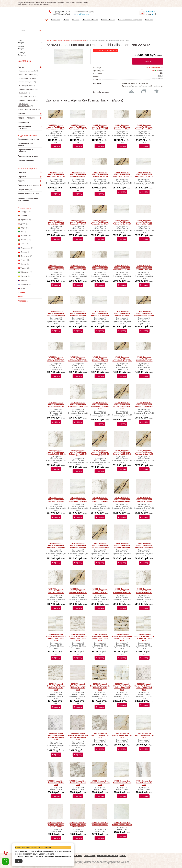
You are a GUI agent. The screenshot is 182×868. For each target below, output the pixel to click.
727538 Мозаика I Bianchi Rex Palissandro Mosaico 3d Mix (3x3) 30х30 (144, 687)
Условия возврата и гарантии (130, 20)
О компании (55, 20)
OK (19, 861)
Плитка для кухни (26, 82)
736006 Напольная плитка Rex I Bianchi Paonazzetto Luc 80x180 (56, 127)
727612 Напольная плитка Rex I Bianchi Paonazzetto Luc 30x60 (78, 268)
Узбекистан (25, 272)
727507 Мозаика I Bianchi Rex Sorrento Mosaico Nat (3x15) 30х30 (78, 687)
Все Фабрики (25, 61)
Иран (22, 232)
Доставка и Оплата (90, 20)
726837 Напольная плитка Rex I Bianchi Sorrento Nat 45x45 (100, 591)
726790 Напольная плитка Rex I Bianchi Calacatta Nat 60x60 (78, 545)
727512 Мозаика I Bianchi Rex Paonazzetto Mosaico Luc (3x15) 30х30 (122, 637)
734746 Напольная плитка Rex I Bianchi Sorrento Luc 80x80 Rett (144, 405)
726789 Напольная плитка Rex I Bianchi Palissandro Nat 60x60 (56, 545)
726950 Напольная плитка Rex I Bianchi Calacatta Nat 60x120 (56, 268)
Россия (23, 260)
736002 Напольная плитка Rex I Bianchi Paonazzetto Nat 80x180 (144, 127)
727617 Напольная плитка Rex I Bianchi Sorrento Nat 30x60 (122, 313)
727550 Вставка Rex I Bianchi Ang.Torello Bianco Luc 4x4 (56, 825)
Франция (24, 280)
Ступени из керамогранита (24, 105)
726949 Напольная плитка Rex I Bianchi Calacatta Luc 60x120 (78, 222)
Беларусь (24, 212)
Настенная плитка (32, 34)
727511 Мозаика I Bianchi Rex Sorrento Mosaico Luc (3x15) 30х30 (100, 637)
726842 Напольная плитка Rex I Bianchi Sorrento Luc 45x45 (122, 545)
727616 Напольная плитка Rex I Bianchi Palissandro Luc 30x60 (122, 268)
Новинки (76, 20)
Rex (153, 70)
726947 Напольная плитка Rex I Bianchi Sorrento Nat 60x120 (144, 222)
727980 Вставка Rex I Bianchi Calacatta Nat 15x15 (78, 783)
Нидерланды (25, 248)
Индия (23, 228)
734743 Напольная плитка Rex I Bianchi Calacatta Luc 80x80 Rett (78, 405)
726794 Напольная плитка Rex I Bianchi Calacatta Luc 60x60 (100, 500)
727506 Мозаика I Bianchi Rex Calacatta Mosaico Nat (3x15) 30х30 (56, 687)
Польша (24, 252)
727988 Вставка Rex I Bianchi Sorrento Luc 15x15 (56, 783)
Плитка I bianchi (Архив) (79, 41)
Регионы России (108, 20)
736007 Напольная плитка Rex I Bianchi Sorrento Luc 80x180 (100, 127)
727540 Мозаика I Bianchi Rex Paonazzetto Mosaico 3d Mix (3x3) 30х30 (78, 736)
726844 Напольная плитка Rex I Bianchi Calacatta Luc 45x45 (56, 591)
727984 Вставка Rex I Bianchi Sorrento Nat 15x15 (144, 783)
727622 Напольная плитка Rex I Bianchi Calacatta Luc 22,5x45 (56, 359)
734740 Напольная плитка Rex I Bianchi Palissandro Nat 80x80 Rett (78, 453)
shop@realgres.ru (81, 14)
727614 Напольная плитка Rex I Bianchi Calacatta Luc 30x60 (100, 268)
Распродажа (23, 301)
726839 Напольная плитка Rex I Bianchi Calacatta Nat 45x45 (144, 591)
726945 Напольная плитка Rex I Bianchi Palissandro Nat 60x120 (122, 222)
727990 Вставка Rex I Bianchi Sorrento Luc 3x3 (100, 825)
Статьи (66, 20)
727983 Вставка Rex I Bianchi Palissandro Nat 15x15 (122, 783)
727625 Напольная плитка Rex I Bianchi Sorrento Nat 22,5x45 (56, 405)
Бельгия (24, 216)
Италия (23, 240)
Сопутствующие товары (28, 109)
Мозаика (22, 93)
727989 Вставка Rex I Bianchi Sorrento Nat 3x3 (122, 824)
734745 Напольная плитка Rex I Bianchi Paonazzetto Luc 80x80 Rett (122, 406)
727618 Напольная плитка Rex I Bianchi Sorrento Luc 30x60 (144, 268)
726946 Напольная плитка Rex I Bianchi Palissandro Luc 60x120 (144, 175)
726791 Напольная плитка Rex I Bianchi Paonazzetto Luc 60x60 (144, 452)
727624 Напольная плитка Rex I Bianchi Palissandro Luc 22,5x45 (78, 359)
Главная (49, 41)
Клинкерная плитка (26, 78)
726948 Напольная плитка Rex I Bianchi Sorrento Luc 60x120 (56, 222)
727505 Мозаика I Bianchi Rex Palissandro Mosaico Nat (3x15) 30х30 (144, 637)
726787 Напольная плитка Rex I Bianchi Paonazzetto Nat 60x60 (122, 500)
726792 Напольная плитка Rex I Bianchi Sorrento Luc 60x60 (56, 500)
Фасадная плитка (26, 96)
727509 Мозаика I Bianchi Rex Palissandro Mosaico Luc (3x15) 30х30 (56, 637)
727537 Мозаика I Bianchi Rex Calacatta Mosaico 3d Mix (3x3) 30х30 (122, 687)
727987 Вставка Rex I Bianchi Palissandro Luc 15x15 (144, 735)
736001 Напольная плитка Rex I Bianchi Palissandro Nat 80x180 (56, 175)
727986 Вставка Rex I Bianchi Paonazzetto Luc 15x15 (122, 735)
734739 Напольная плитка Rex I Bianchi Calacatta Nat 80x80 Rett (56, 452)
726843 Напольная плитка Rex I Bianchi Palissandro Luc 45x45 (144, 545)
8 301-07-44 (62, 14)
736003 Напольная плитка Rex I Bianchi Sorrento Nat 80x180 (78, 175)
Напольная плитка (26, 75)
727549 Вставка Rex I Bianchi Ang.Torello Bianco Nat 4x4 (78, 825)
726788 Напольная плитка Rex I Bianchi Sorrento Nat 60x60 (144, 500)
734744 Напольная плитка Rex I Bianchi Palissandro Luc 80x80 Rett (100, 406)
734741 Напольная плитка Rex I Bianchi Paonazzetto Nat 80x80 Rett (100, 453)
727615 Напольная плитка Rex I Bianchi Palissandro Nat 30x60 (100, 313)
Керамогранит (24, 86)
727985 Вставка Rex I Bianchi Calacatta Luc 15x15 (100, 735)
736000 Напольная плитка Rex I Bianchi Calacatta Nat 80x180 (100, 175)
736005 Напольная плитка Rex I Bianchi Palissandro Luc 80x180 (78, 127)
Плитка (55, 41)
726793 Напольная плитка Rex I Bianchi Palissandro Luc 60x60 (78, 500)
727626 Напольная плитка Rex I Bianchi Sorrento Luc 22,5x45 (100, 359)
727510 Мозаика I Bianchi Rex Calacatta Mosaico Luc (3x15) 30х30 (78, 637)
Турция (23, 268)
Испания (24, 236)
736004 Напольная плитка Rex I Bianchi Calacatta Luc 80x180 (122, 127)
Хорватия (24, 284)
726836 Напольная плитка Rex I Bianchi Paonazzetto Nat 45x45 (78, 591)
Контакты (149, 20)
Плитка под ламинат (27, 89)
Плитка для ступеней (27, 100)
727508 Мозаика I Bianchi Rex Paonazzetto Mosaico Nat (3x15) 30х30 (100, 687)
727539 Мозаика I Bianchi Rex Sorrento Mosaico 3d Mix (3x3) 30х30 (56, 736)
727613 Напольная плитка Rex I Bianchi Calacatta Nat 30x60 (78, 313)
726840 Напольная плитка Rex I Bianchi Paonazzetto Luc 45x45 (100, 545)
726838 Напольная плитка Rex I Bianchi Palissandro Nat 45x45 (122, 591)
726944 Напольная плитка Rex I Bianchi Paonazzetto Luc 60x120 (122, 175)
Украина (24, 276)
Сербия (23, 264)
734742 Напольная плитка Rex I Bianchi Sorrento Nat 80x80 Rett (122, 452)
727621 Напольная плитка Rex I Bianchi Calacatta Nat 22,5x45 (144, 359)
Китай (23, 244)
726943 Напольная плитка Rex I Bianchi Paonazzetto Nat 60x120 (100, 222)
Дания (23, 224)
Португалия (25, 256)
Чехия (23, 288)
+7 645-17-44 (61, 12)
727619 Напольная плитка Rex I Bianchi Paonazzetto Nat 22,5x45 (122, 359)
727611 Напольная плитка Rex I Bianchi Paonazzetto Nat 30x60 (56, 313)
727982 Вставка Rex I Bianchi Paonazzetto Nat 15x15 (100, 783)
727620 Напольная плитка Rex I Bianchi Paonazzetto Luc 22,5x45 (144, 313)
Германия (24, 220)
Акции (20, 297)
